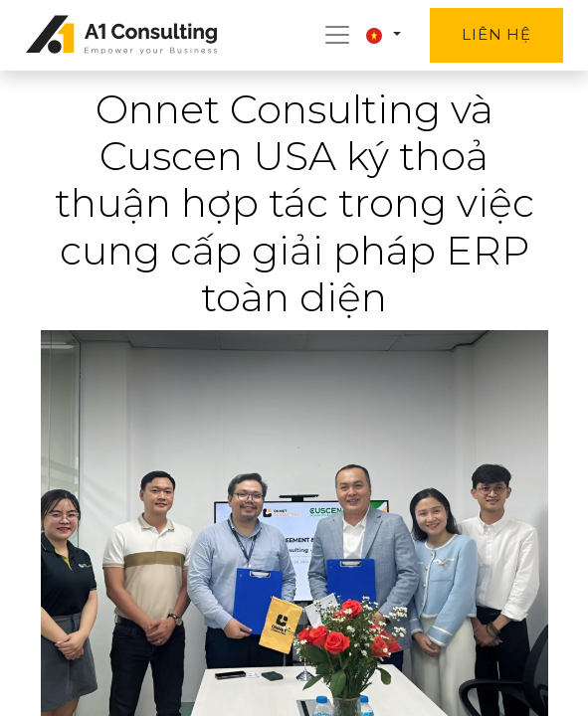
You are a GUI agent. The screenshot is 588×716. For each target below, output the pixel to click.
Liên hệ (496, 34)
